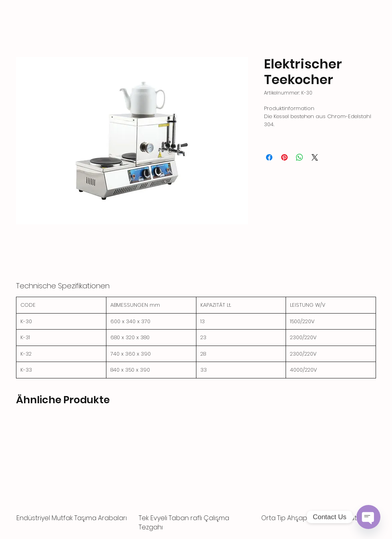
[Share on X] (315, 157)
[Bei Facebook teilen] (269, 157)
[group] (196, 477)
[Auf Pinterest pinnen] (284, 157)
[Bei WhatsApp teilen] (300, 157)
